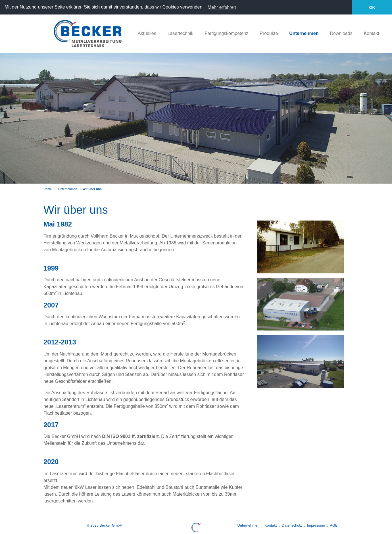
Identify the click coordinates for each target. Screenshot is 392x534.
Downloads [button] (341, 33)
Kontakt (271, 525)
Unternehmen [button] (304, 33)
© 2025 (104, 525)
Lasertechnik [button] (181, 33)
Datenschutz (292, 525)
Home (48, 189)
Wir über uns (92, 189)
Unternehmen (68, 189)
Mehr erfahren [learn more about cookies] (222, 7)
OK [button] (372, 7)
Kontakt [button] (372, 33)
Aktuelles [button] (147, 33)
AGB (334, 525)
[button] (206, 8)
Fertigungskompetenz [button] (226, 33)
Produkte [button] (269, 33)
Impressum (316, 525)
